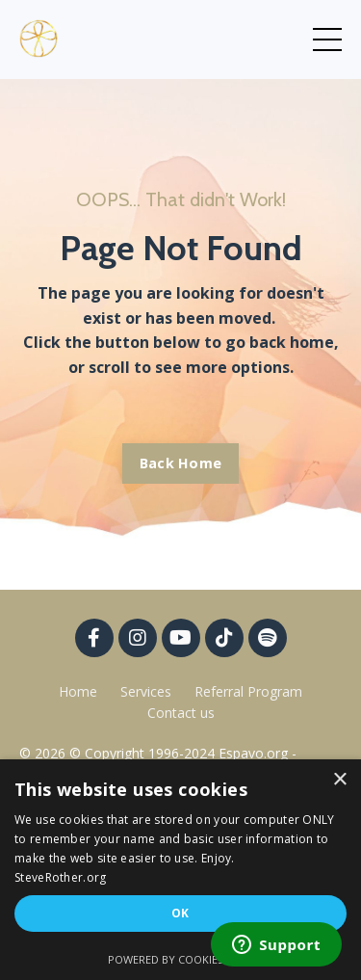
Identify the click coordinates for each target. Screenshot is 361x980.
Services (146, 691)
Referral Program (248, 691)
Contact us (181, 713)
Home (78, 691)
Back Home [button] (180, 463)
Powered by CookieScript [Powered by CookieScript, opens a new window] (180, 959)
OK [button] (180, 913)
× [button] (339, 780)
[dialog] (180, 870)
